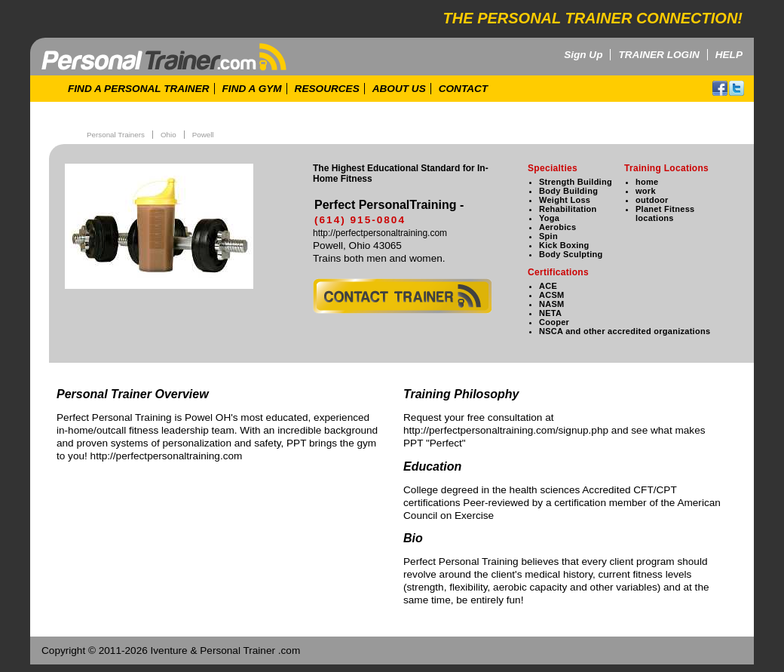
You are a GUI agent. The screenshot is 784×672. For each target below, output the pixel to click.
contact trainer (402, 296)
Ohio (168, 135)
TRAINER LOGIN (658, 55)
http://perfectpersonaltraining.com (380, 233)
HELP (729, 55)
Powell (203, 135)
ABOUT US (399, 89)
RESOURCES (327, 89)
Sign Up (583, 55)
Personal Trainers (116, 135)
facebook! (720, 88)
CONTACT (463, 89)
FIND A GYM (252, 89)
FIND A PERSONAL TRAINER (139, 89)
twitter (737, 88)
